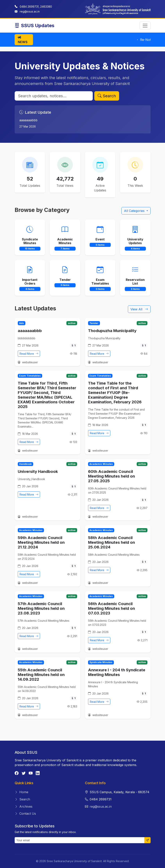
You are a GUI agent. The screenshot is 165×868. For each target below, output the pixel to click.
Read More (29, 354)
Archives (24, 806)
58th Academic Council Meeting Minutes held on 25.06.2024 (111, 542)
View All (139, 309)
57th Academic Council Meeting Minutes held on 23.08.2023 (41, 608)
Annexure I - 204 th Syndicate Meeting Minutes (117, 672)
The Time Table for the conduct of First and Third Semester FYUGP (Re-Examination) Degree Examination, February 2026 (115, 393)
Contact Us (25, 814)
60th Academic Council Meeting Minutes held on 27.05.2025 (111, 476)
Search (107, 96)
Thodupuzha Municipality (112, 331)
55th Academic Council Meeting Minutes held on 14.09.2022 (41, 675)
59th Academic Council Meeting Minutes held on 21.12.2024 (41, 542)
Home (21, 792)
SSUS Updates (34, 25)
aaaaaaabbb (30, 331)
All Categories (135, 211)
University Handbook (38, 472)
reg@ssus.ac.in (30, 11)
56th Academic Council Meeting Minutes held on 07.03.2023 (111, 608)
